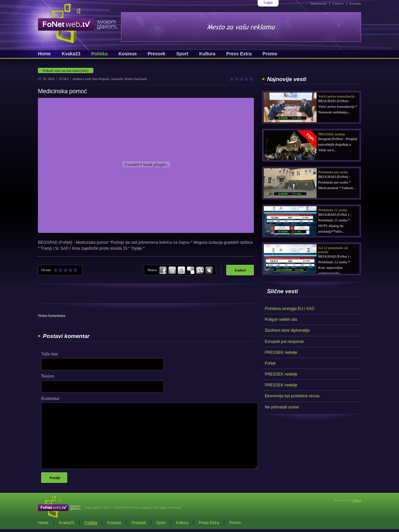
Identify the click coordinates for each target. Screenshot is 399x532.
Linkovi (338, 3)
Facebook (163, 270)
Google (181, 270)
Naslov (48, 376)
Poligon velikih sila (281, 320)
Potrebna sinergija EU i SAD (290, 309)
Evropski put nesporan (284, 342)
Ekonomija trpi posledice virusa (292, 396)
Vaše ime (50, 354)
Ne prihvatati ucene (282, 407)
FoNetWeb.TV (77, 23)
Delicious (191, 270)
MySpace (209, 270)
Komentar (50, 398)
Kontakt (355, 3)
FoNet (270, 363)
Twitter (172, 270)
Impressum (319, 3)
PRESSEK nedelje (281, 352)
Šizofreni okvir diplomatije (287, 330)
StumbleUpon (200, 270)
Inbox (357, 500)
